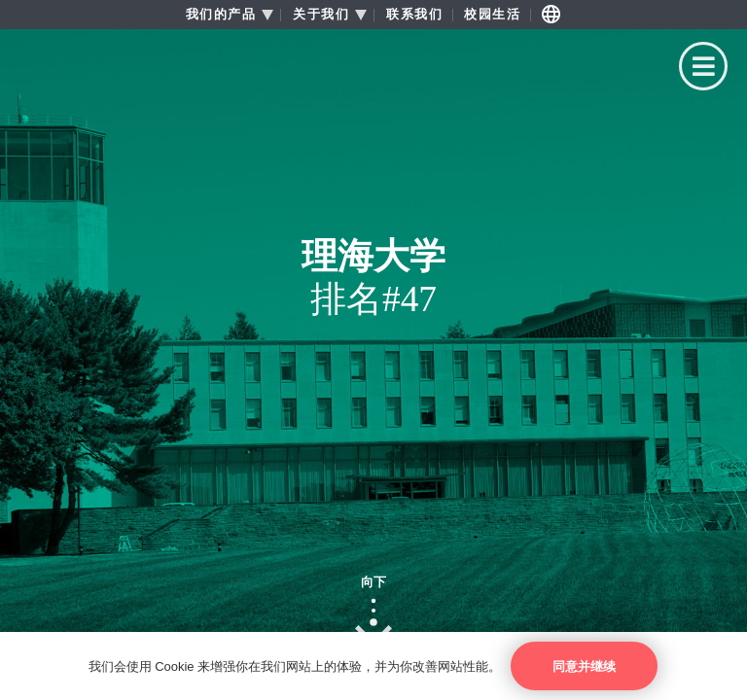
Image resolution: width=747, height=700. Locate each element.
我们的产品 (221, 15)
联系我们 (414, 15)
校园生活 (492, 15)
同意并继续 (584, 666)
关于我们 (321, 15)
